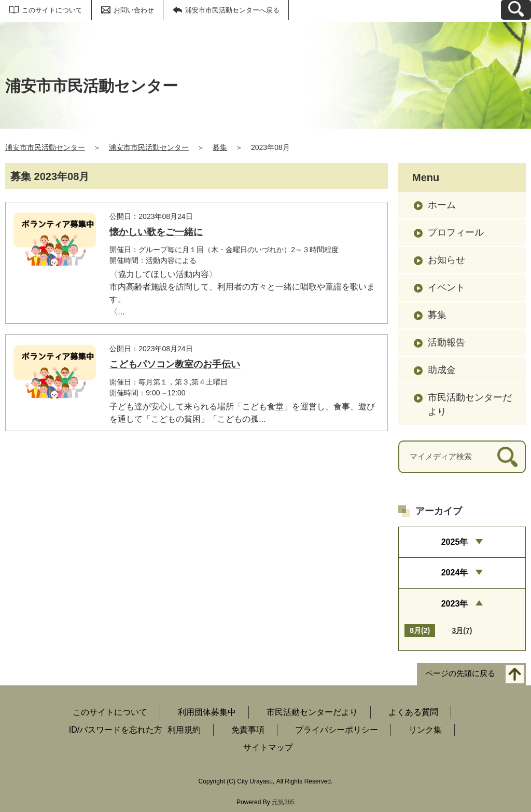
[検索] (507, 457)
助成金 (442, 370)
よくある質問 (413, 712)
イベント (446, 287)
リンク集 (425, 730)
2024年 (455, 573)
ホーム (442, 205)
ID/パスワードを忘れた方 (116, 730)
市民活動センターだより (470, 404)
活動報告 (446, 342)
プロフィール (456, 232)
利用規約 (184, 730)
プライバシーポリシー (337, 730)
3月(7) (462, 630)
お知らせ (446, 260)
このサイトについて (52, 10)
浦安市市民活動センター (45, 147)
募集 (220, 147)
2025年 (455, 542)
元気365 (283, 802)
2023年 (455, 604)
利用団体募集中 (207, 712)
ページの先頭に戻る (460, 673)
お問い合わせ (134, 10)
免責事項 (248, 730)
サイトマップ (268, 747)
